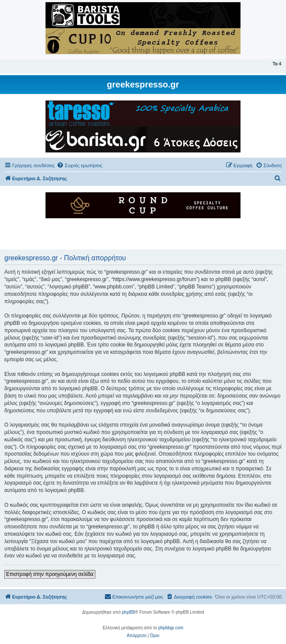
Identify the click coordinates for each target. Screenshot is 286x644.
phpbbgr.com (171, 628)
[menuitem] (80, 165)
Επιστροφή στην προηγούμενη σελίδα (50, 574)
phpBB (128, 612)
